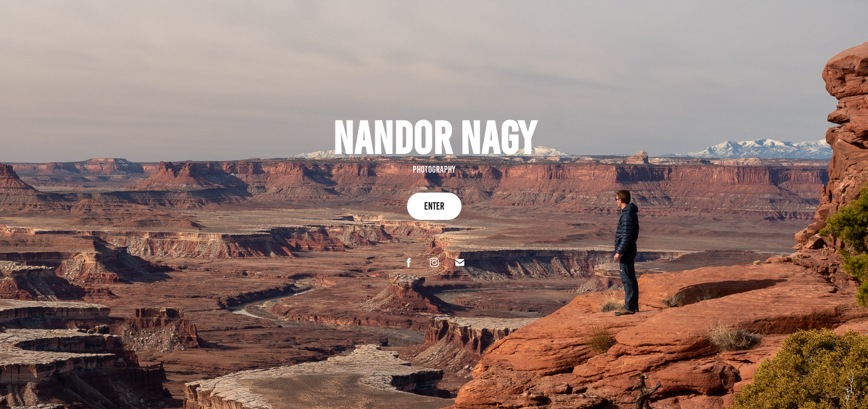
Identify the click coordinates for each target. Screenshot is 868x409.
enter (434, 206)
